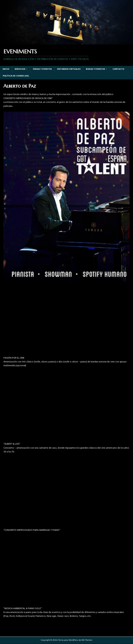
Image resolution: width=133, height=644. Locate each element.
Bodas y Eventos (95, 69)
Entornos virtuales (69, 69)
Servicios (20, 69)
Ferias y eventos (42, 69)
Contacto (118, 69)
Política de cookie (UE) (16, 76)
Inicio (6, 69)
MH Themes (87, 640)
